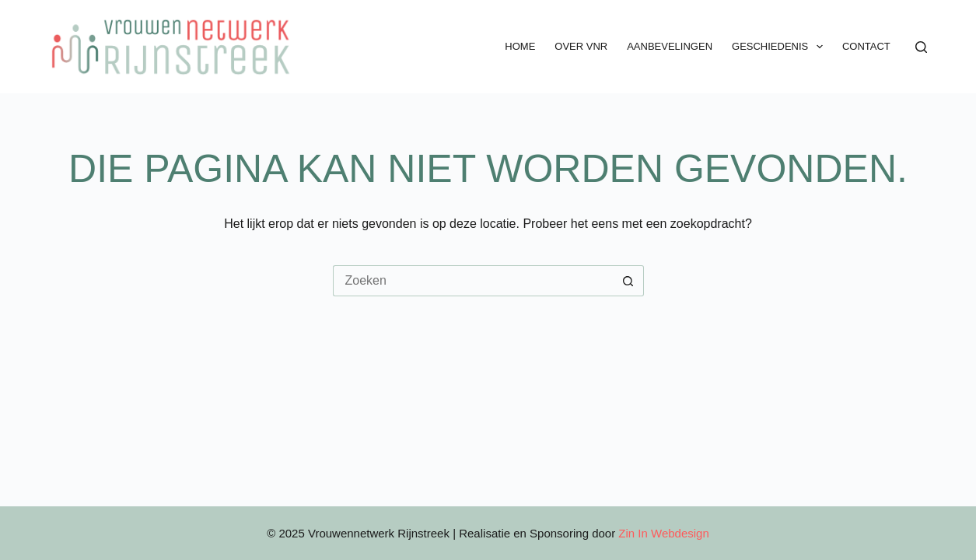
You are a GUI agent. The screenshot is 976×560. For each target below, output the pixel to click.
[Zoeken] (921, 47)
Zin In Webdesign (663, 533)
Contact (866, 46)
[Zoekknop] (628, 281)
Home (520, 46)
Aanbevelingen (670, 46)
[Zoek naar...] (473, 281)
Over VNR (581, 46)
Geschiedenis (780, 47)
